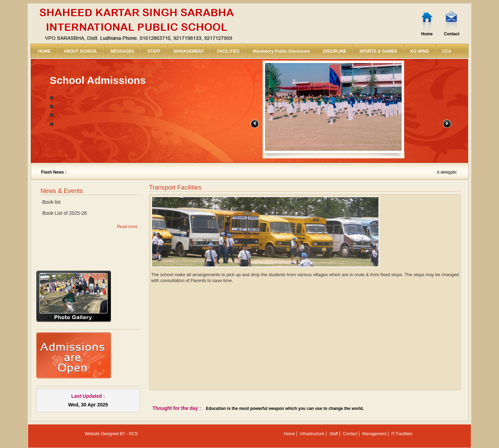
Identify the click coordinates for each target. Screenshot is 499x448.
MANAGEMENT (189, 51)
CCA (447, 51)
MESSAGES (122, 51)
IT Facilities (402, 434)
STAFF (154, 51)
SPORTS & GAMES (378, 51)
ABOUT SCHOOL (81, 51)
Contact (452, 34)
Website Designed (102, 434)
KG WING (420, 51)
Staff (334, 434)
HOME (44, 51)
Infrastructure (312, 434)
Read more (127, 227)
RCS (133, 434)
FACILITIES (228, 51)
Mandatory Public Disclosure (281, 51)
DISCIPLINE (335, 51)
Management (374, 434)
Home (427, 34)
